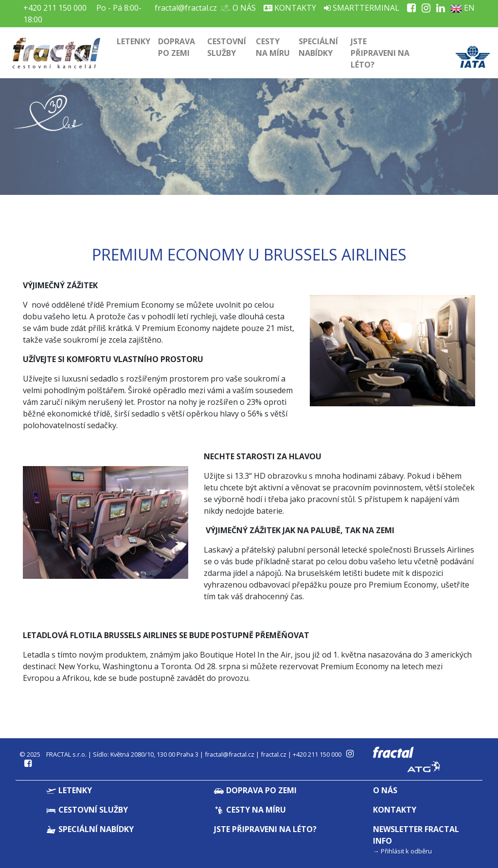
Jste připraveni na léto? (380, 53)
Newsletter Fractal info (416, 835)
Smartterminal (362, 8)
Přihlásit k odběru (406, 851)
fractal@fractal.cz (186, 8)
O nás (240, 8)
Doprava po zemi (177, 47)
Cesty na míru (273, 47)
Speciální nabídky (318, 47)
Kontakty (290, 8)
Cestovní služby (227, 47)
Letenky (133, 41)
